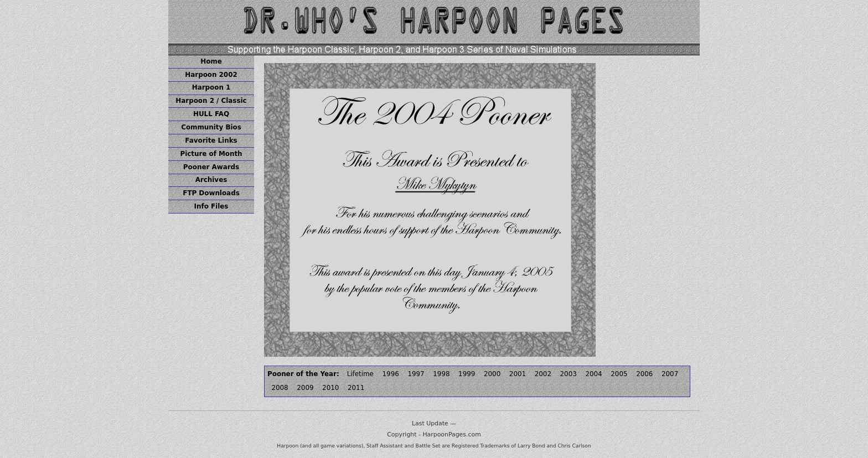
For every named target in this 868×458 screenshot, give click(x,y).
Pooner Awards (211, 167)
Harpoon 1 (211, 87)
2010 (330, 388)
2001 (518, 374)
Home (211, 61)
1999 (467, 374)
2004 (593, 374)
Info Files (211, 206)
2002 (543, 374)
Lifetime (360, 374)
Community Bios (211, 127)
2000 (492, 374)
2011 (356, 388)
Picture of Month (211, 154)
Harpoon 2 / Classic (211, 101)
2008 (280, 388)
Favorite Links (211, 140)
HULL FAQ (211, 114)
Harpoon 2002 (211, 75)
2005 (619, 374)
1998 (441, 374)
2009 (305, 388)
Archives (211, 180)
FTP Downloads (211, 193)
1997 (416, 374)
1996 (391, 374)
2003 (569, 374)
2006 (644, 374)
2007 (670, 374)
